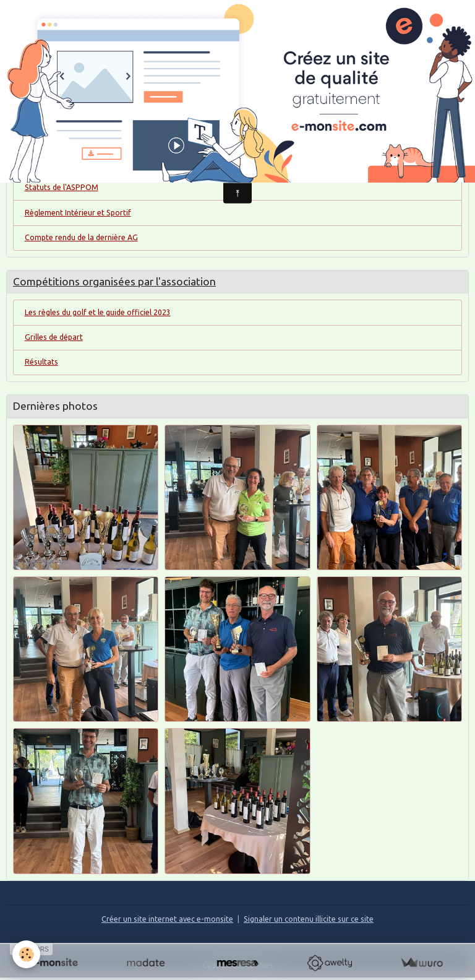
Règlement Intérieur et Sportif (78, 213)
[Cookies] (26, 954)
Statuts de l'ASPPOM (62, 187)
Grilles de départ (54, 337)
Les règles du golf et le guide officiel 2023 (98, 312)
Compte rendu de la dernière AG (81, 237)
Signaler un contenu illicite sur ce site (309, 919)
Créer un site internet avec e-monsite (167, 919)
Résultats (41, 362)
